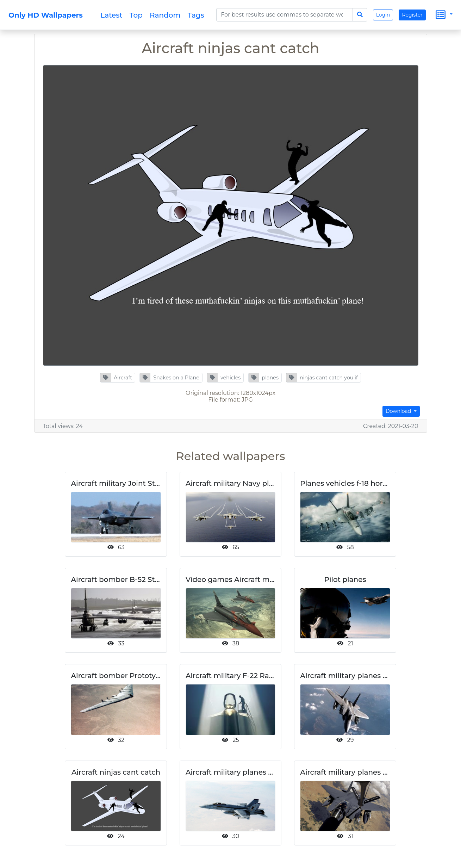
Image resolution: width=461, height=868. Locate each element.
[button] (118, 378)
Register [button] (412, 15)
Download (399, 411)
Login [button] (383, 15)
